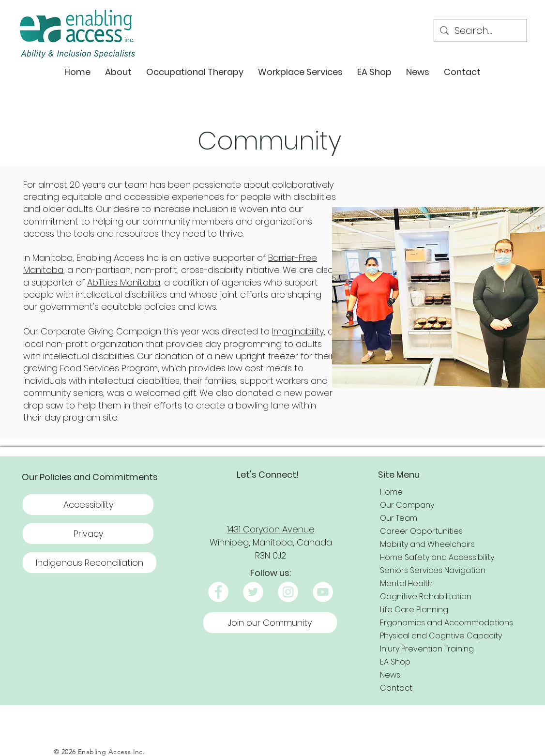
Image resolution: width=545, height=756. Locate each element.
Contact (396, 688)
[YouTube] (323, 592)
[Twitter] (253, 592)
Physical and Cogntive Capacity (441, 636)
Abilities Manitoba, (124, 282)
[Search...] (480, 30)
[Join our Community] (270, 623)
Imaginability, (299, 331)
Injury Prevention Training (427, 649)
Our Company (407, 505)
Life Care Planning (414, 610)
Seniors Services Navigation (433, 570)
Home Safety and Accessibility (437, 557)
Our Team (399, 518)
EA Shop (395, 662)
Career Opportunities (421, 531)
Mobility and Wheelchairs (427, 544)
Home (391, 492)
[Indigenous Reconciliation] (90, 563)
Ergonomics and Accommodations (447, 623)
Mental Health (406, 583)
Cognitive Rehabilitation (426, 597)
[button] (118, 72)
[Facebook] (218, 592)
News (390, 675)
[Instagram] (288, 592)
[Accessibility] (88, 505)
